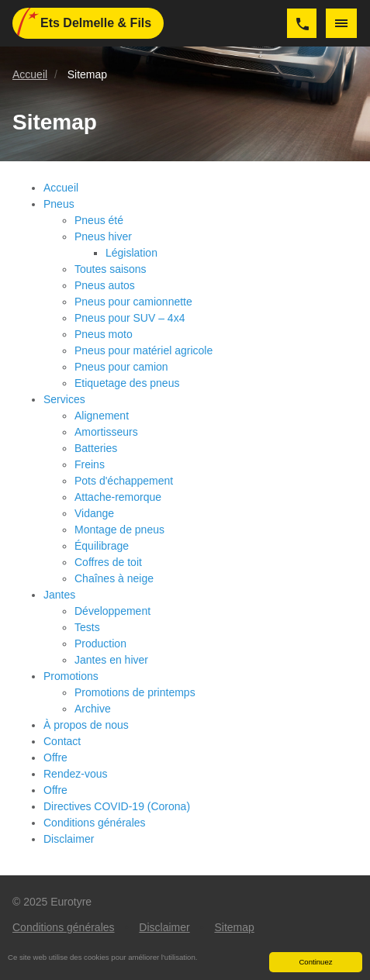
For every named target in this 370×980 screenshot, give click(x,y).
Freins (90, 464)
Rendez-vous (76, 774)
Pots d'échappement (124, 481)
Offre (55, 757)
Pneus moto (104, 334)
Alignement (102, 416)
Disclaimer (69, 839)
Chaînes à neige (114, 578)
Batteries (96, 448)
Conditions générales (95, 823)
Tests (87, 627)
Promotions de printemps (135, 692)
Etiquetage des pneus (127, 383)
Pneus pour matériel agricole (144, 350)
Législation (131, 253)
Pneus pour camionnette (133, 302)
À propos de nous (86, 725)
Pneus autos (105, 285)
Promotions (71, 676)
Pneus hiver (103, 236)
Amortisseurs (106, 432)
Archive (93, 709)
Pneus (59, 204)
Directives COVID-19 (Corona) (117, 806)
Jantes (59, 595)
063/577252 (302, 23)
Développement (112, 611)
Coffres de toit (108, 562)
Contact (62, 741)
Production (100, 644)
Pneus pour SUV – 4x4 (130, 318)
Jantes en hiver (111, 660)
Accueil (61, 188)
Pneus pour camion (121, 367)
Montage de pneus (119, 530)
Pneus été (99, 220)
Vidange (94, 513)
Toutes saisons (111, 269)
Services (64, 399)
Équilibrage (102, 546)
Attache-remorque (118, 497)
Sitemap (234, 927)
